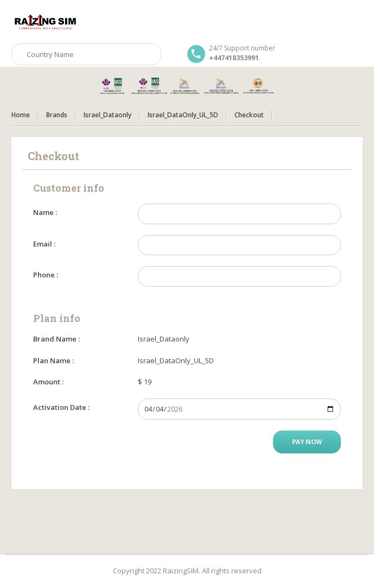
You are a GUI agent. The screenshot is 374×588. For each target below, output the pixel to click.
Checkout (249, 115)
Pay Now (307, 442)
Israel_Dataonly (107, 115)
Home (21, 115)
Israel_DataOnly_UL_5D (183, 115)
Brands (57, 115)
